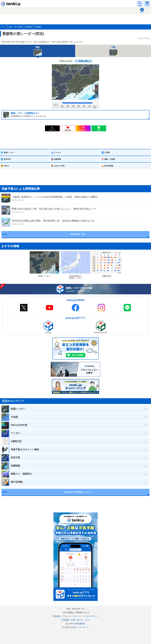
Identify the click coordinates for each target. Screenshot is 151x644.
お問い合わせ (77, 620)
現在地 (142, 12)
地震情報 (58, 159)
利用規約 (56, 616)
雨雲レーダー (9, 153)
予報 (113, 51)
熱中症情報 (109, 166)
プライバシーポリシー (72, 616)
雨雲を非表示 (66, 61)
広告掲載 (65, 620)
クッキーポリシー (91, 616)
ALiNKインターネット (79, 627)
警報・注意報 (110, 159)
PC (83, 609)
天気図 (107, 153)
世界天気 (7, 159)
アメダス (58, 153)
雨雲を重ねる (85, 61)
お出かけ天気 (59, 166)
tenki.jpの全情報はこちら (78, 492)
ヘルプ (87, 620)
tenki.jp (11, 4)
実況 (38, 51)
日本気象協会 (79, 624)
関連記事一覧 (78, 234)
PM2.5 (6, 166)
